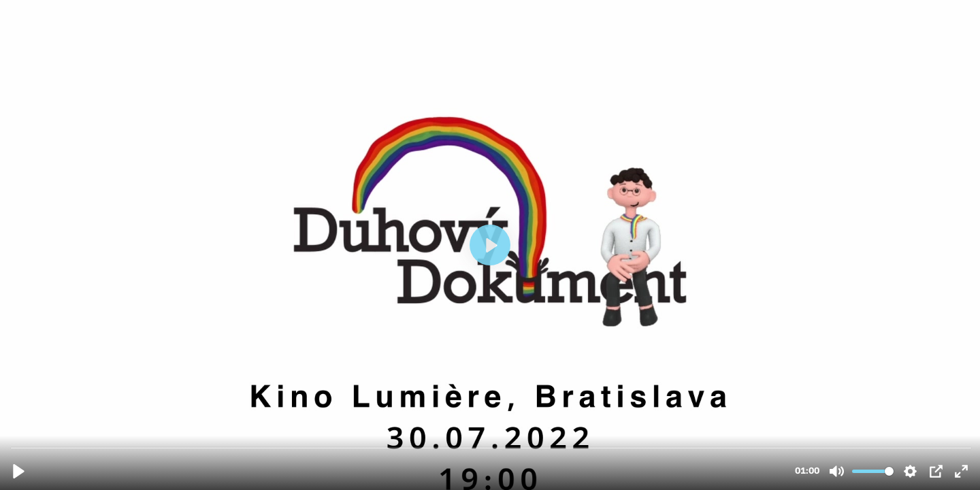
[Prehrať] (19, 471)
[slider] (491, 447)
